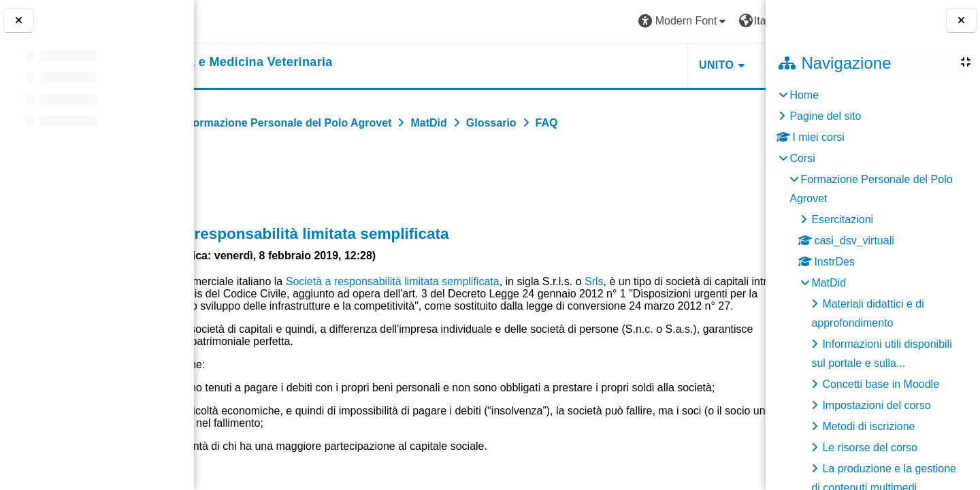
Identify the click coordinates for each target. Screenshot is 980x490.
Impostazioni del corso (876, 405)
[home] (318, 63)
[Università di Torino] (247, 21)
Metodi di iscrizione (868, 426)
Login (731, 21)
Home (804, 95)
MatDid (829, 283)
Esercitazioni (842, 219)
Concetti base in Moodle (881, 384)
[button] (566, 21)
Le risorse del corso (870, 447)
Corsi (802, 158)
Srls (695, 281)
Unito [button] (598, 65)
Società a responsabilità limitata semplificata (493, 281)
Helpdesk (680, 65)
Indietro (235, 181)
